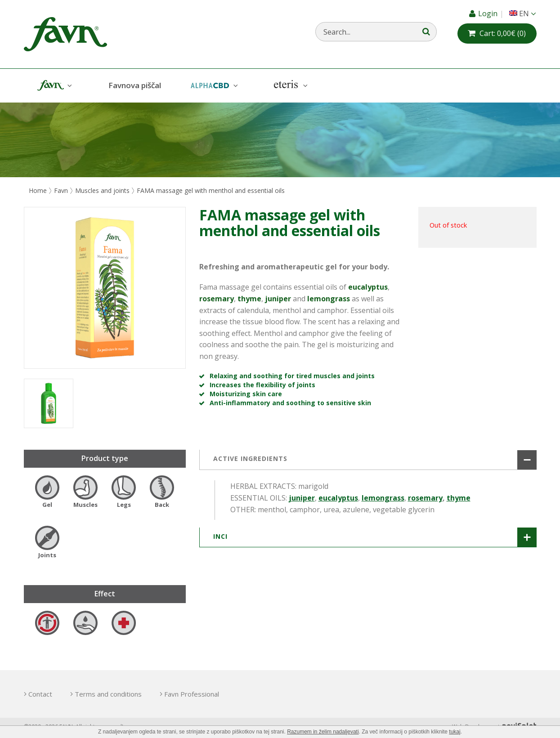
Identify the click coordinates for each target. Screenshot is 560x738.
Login (489, 13)
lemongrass (383, 498)
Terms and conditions (108, 694)
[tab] (368, 460)
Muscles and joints (102, 190)
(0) (503, 33)
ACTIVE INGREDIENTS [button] (250, 458)
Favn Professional (192, 694)
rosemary (425, 498)
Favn (54, 86)
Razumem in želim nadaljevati (323, 732)
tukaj (455, 732)
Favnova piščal (135, 85)
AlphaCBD (213, 86)
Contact (40, 694)
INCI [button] (220, 536)
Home (38, 190)
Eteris (290, 86)
